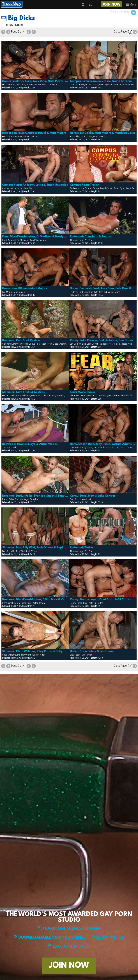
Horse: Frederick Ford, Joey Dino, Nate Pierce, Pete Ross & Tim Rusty (35, 81)
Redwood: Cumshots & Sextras (91, 237)
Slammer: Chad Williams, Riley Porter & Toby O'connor (35, 651)
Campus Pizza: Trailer (84, 185)
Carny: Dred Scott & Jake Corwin (92, 496)
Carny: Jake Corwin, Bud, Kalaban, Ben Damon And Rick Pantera (103, 340)
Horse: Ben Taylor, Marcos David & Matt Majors (34, 133)
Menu (131, 4)
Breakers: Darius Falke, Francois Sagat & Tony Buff (35, 496)
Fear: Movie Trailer (83, 392)
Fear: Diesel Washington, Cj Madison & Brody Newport (35, 237)
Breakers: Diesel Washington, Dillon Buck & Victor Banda (35, 600)
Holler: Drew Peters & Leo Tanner (92, 651)
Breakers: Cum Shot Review (21, 340)
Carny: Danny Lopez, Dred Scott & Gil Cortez (100, 600)
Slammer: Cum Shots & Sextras (23, 392)
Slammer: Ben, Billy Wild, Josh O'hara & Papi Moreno (35, 548)
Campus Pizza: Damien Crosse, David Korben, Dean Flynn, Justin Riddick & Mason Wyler (103, 81)
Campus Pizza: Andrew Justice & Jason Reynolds (35, 185)
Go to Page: (121, 32)
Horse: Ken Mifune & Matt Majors (25, 288)
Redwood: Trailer (82, 548)
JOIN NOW (111, 5)
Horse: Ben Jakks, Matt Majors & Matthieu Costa (103, 133)
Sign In (93, 4)
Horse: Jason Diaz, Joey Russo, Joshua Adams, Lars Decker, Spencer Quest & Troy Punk (103, 444)
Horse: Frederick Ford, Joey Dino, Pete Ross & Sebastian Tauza (103, 288)
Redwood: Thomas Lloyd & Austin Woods (30, 444)
